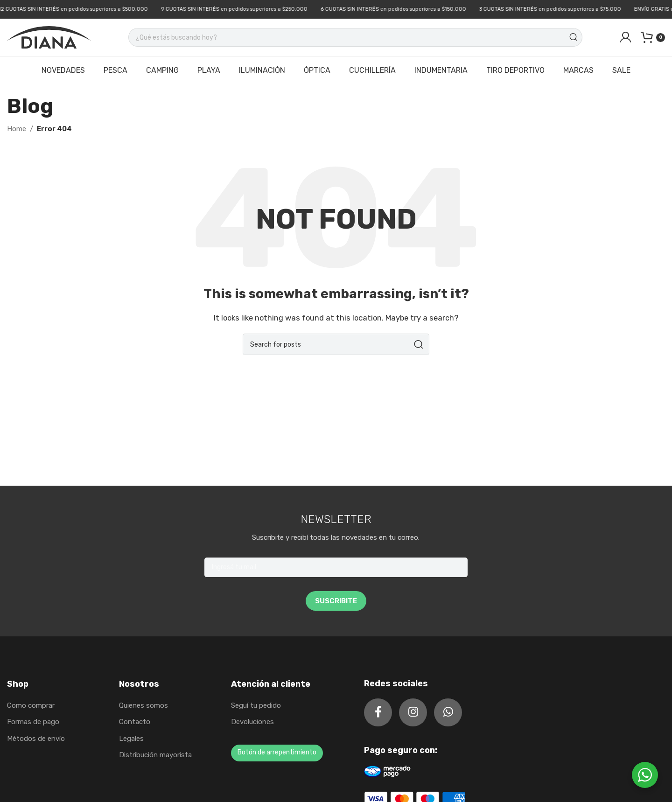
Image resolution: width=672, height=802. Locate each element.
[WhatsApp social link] (448, 712)
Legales (131, 739)
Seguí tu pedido (256, 705)
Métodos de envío (36, 739)
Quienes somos (143, 705)
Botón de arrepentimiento (277, 752)
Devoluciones (252, 722)
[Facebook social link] (378, 712)
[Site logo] (49, 37)
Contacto (135, 722)
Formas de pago (33, 722)
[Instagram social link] (413, 712)
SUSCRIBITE (336, 601)
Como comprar (31, 705)
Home (17, 129)
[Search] (355, 37)
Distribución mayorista (155, 755)
